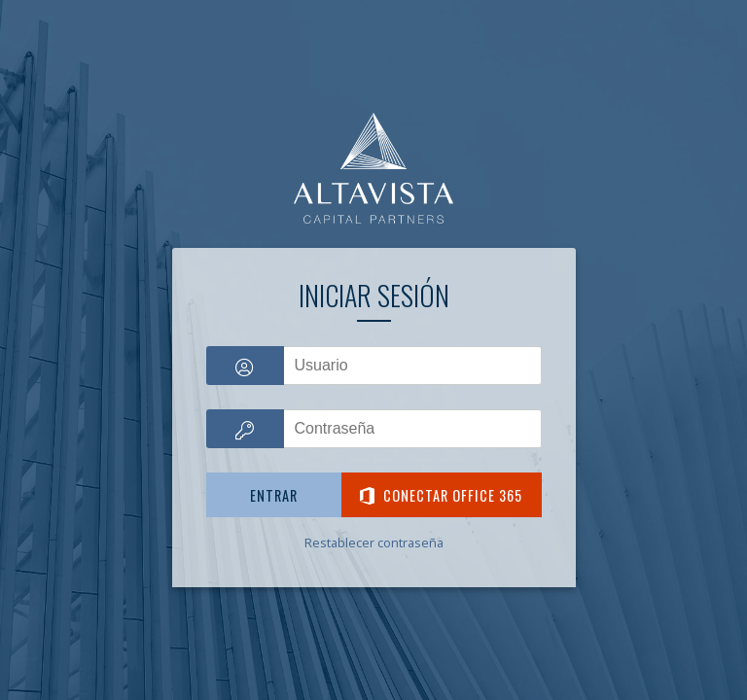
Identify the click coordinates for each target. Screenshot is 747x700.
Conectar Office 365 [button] (441, 495)
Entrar (274, 495)
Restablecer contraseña (374, 542)
